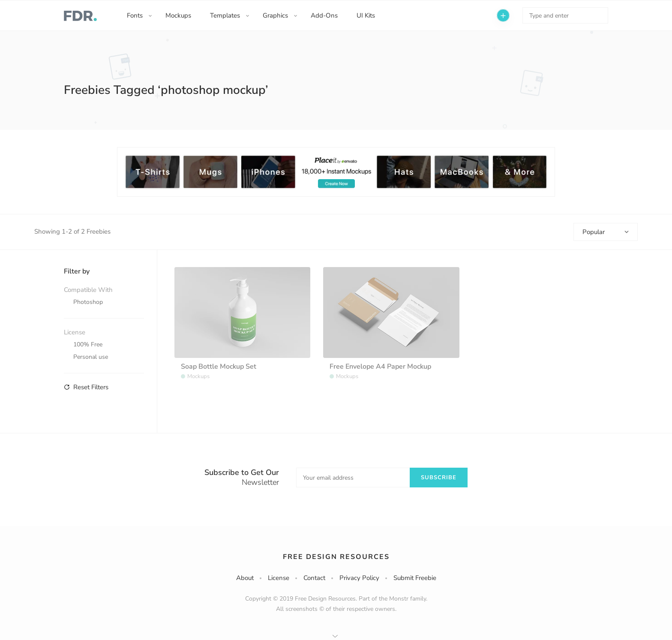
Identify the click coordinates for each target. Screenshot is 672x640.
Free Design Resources (336, 557)
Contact (314, 578)
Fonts (135, 15)
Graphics (275, 15)
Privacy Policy (359, 578)
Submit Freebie (415, 578)
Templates (225, 15)
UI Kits (366, 15)
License (279, 578)
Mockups (178, 15)
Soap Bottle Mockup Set (219, 367)
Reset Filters (86, 387)
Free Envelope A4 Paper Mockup (380, 367)
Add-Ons (324, 15)
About (245, 578)
